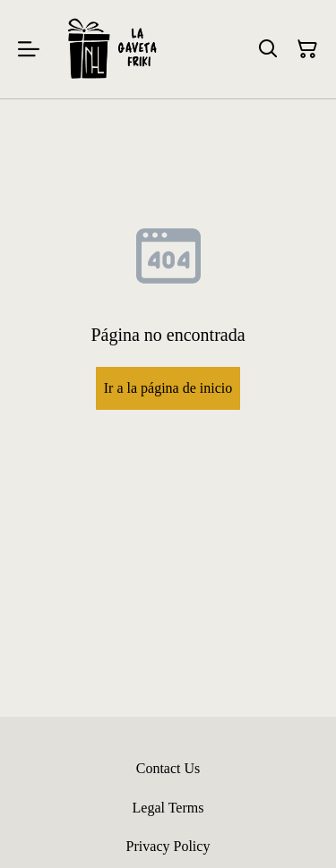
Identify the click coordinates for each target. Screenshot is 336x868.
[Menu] (29, 49)
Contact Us (168, 768)
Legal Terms (168, 808)
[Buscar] (268, 49)
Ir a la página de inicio (168, 388)
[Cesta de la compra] (307, 49)
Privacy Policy (168, 846)
